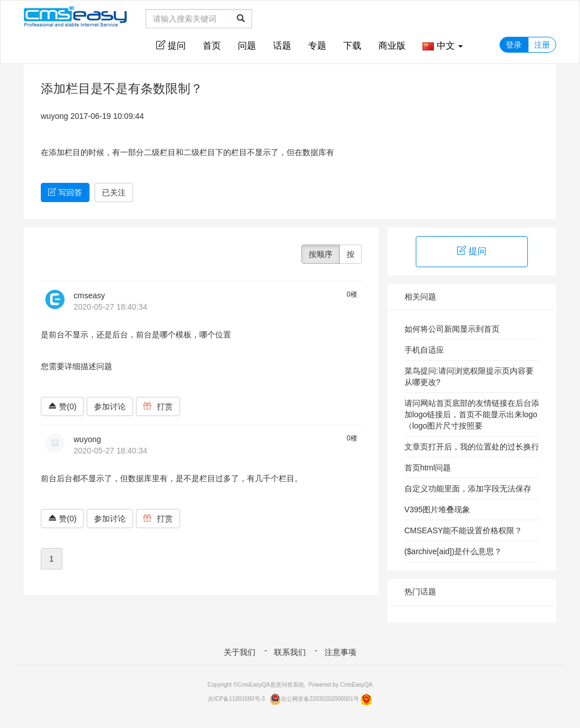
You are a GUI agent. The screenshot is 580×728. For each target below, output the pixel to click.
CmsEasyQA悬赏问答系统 (270, 685)
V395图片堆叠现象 (438, 509)
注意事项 (340, 652)
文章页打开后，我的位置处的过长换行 (472, 447)
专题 (317, 46)
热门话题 (420, 592)
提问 (171, 45)
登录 (514, 45)
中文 (443, 46)
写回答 (65, 192)
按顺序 (321, 254)
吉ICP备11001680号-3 (236, 699)
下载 (352, 46)
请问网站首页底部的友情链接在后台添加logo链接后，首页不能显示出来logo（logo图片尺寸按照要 (472, 414)
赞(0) (62, 406)
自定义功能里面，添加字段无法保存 (468, 489)
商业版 (392, 46)
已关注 (114, 192)
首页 (212, 46)
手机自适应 (424, 350)
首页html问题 (428, 468)
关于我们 (240, 652)
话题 (282, 46)
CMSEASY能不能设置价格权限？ (463, 530)
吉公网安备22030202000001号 (314, 699)
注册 (542, 45)
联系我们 (290, 652)
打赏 (158, 406)
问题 (247, 46)
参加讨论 (110, 406)
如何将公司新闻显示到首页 (452, 329)
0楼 (352, 294)
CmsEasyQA (356, 685)
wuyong (54, 116)
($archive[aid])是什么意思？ (453, 551)
